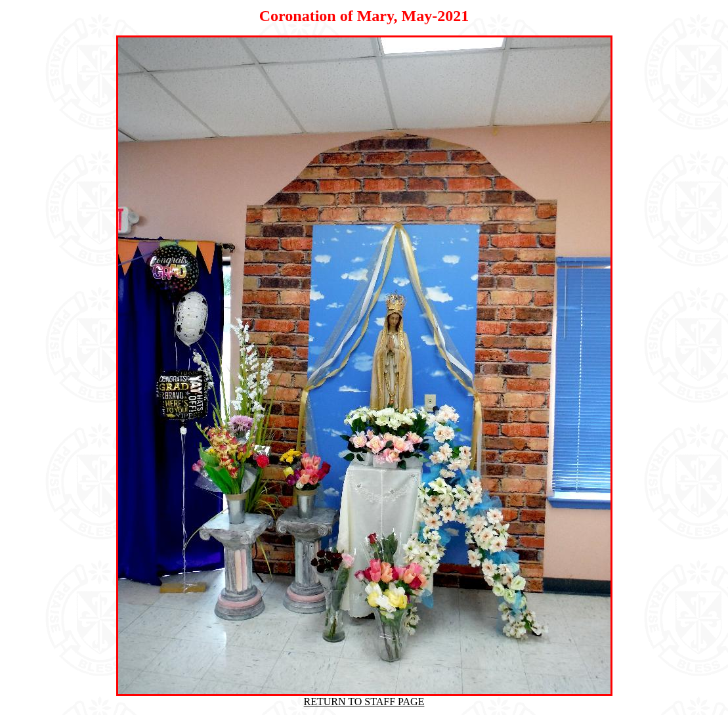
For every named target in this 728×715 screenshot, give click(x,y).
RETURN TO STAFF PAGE (364, 702)
